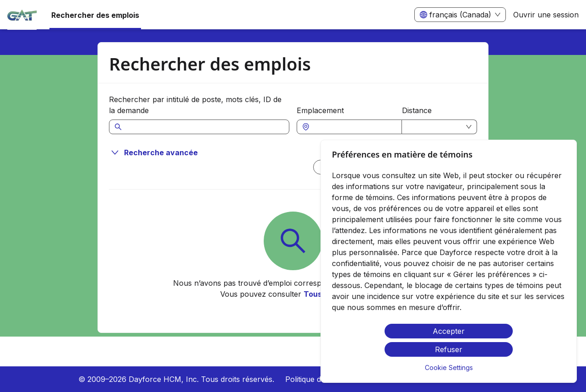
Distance (417, 110)
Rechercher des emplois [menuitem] (95, 15)
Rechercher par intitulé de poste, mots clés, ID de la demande (195, 105)
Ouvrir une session (546, 15)
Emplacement (320, 110)
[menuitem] (22, 15)
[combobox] (354, 127)
